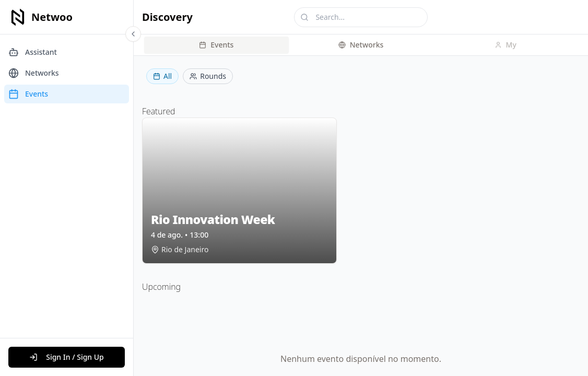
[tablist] (361, 45)
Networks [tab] (361, 45)
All (162, 76)
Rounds (208, 76)
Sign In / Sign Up (67, 357)
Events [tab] (216, 45)
